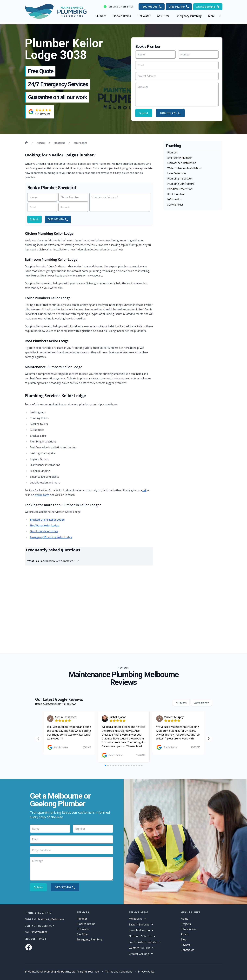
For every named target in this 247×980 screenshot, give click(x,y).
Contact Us (187, 950)
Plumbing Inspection (180, 179)
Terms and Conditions (119, 972)
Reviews (186, 945)
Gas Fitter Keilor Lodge (44, 531)
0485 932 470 (179, 7)
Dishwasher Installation (182, 163)
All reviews (181, 703)
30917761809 (39, 932)
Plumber (101, 16)
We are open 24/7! (121, 7)
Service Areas (175, 205)
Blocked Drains (122, 16)
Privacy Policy (146, 972)
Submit (144, 113)
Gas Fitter (163, 16)
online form (42, 495)
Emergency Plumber (180, 158)
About (185, 934)
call (144, 490)
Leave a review (201, 703)
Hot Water (144, 16)
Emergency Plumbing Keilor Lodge (51, 537)
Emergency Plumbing (189, 16)
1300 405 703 (152, 7)
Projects (186, 924)
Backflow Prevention (180, 189)
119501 (42, 939)
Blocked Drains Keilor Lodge (47, 520)
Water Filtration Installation (184, 168)
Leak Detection (177, 173)
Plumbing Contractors (181, 184)
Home (184, 919)
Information (175, 199)
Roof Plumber (176, 194)
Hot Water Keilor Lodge (44, 525)
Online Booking (208, 7)
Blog (184, 939)
